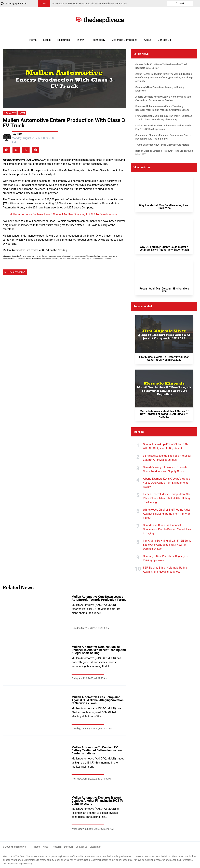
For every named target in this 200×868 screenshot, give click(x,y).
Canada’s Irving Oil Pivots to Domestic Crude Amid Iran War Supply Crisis (165, 469)
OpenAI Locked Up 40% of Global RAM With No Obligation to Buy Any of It (166, 446)
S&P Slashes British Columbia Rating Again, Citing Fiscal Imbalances (165, 570)
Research (57, 847)
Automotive (10, 113)
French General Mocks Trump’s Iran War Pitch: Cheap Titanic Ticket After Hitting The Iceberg (167, 498)
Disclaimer (95, 847)
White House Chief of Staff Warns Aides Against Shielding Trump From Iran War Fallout (167, 514)
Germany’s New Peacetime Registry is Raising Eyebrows (165, 558)
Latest (47, 40)
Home (33, 40)
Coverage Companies (125, 40)
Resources (64, 40)
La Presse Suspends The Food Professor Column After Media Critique (167, 458)
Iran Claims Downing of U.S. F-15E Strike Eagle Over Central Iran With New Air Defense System (167, 545)
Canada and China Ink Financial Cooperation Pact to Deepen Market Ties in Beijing (167, 529)
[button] (6, 150)
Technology (98, 40)
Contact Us (164, 40)
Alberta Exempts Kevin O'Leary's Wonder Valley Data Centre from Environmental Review (167, 483)
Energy (81, 40)
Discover (69, 847)
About (148, 40)
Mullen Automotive (15, 272)
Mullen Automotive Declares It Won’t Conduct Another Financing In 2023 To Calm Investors (63, 214)
